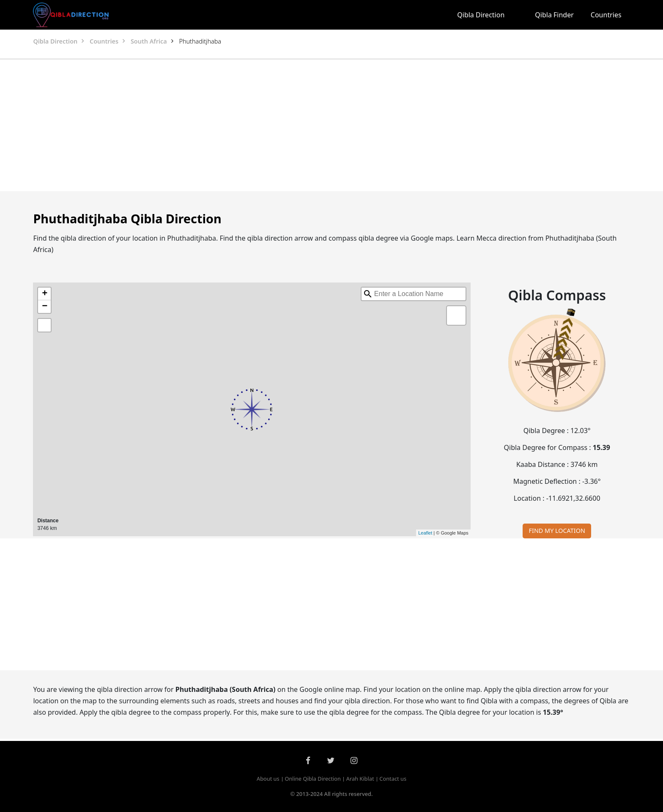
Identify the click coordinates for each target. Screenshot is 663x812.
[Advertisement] (311, 125)
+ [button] (45, 294)
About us (268, 779)
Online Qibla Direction (313, 779)
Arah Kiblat (360, 779)
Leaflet (425, 533)
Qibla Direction (481, 15)
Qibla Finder (554, 15)
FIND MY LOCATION (557, 531)
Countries (606, 15)
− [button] (45, 307)
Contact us (393, 779)
